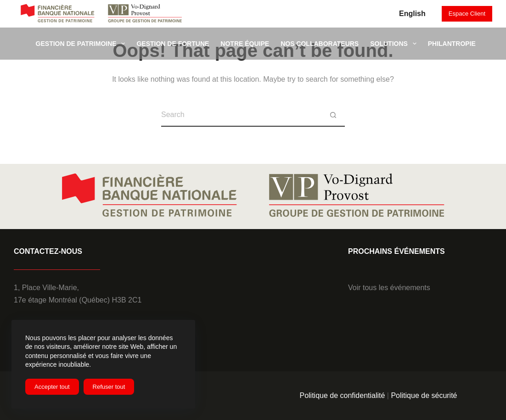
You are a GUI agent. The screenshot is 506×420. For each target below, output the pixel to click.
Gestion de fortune (173, 44)
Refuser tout (109, 387)
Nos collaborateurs (320, 44)
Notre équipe (245, 44)
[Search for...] (242, 115)
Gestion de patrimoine (82, 44)
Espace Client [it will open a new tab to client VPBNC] (467, 14)
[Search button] (333, 115)
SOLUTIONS (395, 44)
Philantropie (452, 44)
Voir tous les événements (389, 288)
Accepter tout (52, 387)
